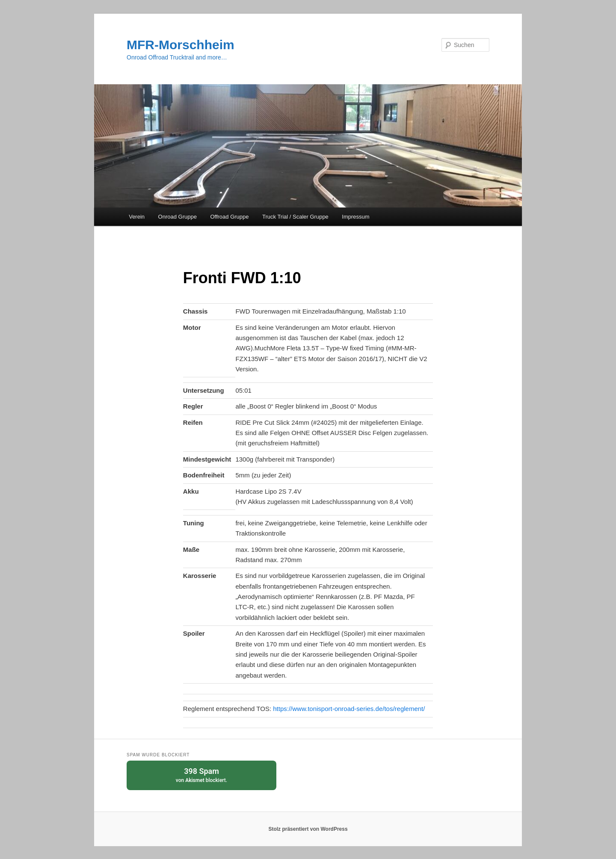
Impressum (355, 217)
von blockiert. (201, 775)
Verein (137, 217)
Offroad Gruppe (229, 217)
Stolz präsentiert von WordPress (308, 829)
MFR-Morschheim (181, 45)
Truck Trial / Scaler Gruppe (295, 217)
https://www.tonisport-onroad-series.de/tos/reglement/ (349, 709)
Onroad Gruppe (178, 217)
